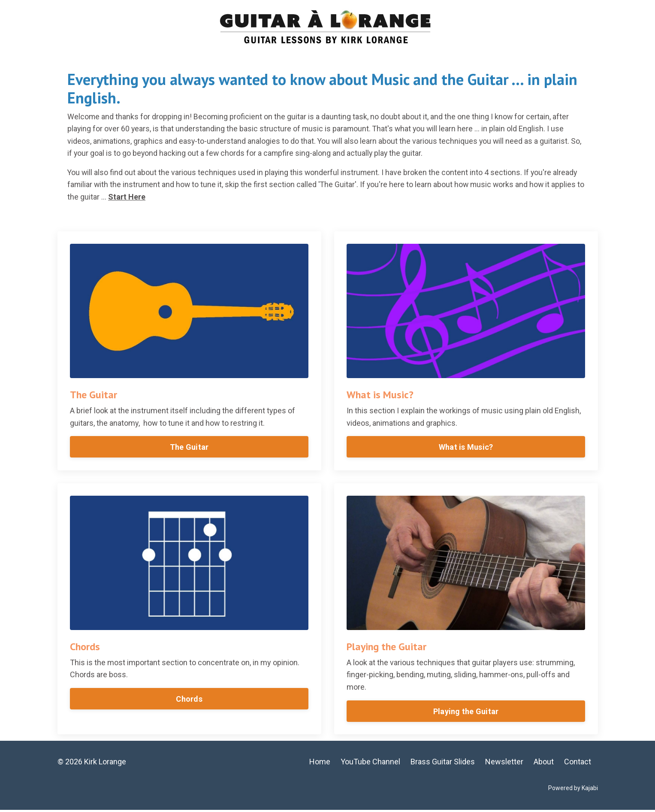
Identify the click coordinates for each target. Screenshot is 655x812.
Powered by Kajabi (573, 790)
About (544, 764)
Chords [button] (189, 700)
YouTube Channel (371, 764)
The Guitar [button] (189, 448)
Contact (578, 764)
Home (320, 764)
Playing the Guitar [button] (466, 713)
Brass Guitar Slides (443, 764)
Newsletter (505, 764)
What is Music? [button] (466, 448)
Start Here (136, 198)
